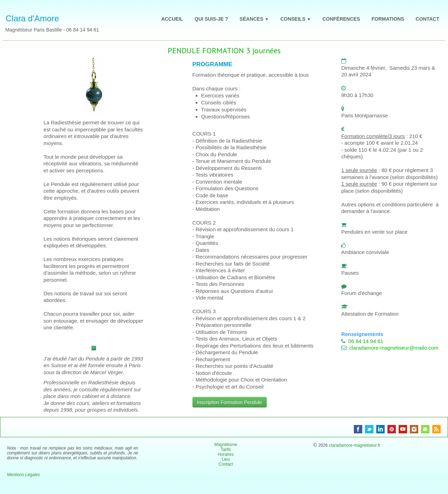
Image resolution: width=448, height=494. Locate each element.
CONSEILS (296, 19)
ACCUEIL (172, 19)
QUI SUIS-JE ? (211, 19)
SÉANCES (254, 19)
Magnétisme (226, 445)
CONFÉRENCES (341, 19)
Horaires (226, 454)
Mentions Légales (23, 475)
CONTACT (428, 19)
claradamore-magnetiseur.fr (355, 445)
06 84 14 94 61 (366, 341)
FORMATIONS (388, 19)
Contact (226, 464)
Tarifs (226, 450)
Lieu (226, 459)
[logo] (56, 21)
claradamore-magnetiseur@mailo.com (394, 348)
